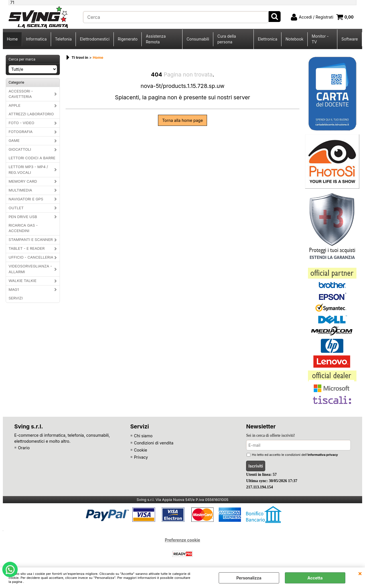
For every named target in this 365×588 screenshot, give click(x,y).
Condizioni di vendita (154, 443)
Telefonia (63, 39)
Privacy (141, 457)
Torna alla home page (183, 120)
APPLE (15, 105)
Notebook (294, 39)
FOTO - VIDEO (21, 123)
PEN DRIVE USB (23, 217)
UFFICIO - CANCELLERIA (31, 257)
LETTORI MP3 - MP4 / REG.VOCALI (28, 170)
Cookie (141, 450)
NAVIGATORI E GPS (26, 199)
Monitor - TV (320, 39)
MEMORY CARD (23, 181)
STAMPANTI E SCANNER (31, 239)
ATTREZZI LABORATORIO (31, 114)
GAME (14, 140)
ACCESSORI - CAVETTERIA (21, 94)
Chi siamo (143, 436)
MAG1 (14, 289)
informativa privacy (323, 455)
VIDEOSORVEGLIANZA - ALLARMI (30, 269)
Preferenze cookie (182, 540)
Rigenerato (128, 39)
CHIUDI (360, 573)
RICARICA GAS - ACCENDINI (23, 228)
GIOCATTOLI (20, 149)
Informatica (36, 39)
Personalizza (249, 578)
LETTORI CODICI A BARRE (32, 158)
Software (350, 39)
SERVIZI (16, 298)
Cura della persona (227, 39)
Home (12, 39)
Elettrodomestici (95, 39)
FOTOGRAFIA (21, 132)
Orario (24, 448)
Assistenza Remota (156, 39)
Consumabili (198, 39)
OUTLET (16, 208)
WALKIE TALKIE (23, 281)
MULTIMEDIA (20, 190)
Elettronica (267, 39)
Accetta (315, 578)
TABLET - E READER (27, 248)
